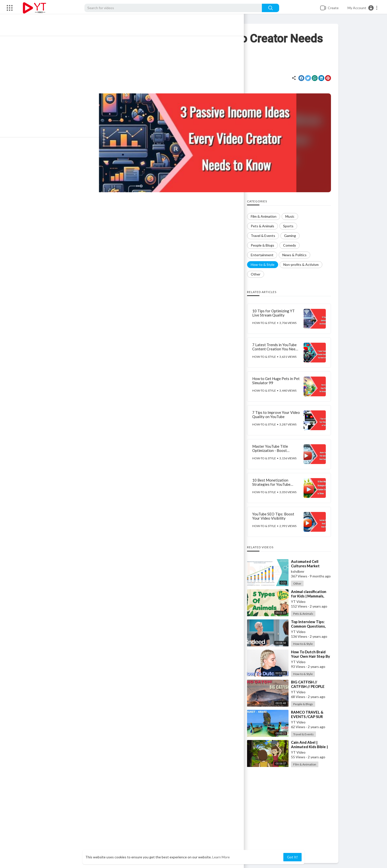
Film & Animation (310, 764)
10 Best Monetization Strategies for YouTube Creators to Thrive (277, 484)
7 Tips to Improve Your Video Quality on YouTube (282, 414)
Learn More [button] (221, 857)
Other (303, 583)
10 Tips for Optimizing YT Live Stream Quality (279, 313)
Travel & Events (309, 734)
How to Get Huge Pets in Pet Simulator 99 (282, 381)
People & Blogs (309, 704)
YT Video (91, 75)
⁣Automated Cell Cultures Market (311, 564)
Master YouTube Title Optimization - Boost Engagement (276, 450)
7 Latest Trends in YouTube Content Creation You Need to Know (281, 349)
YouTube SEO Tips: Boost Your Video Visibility (279, 516)
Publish (234, 769)
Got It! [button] (292, 857)
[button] (363, 8)
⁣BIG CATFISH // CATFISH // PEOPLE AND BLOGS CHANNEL (316, 686)
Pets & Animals (309, 614)
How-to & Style (173, 80)
